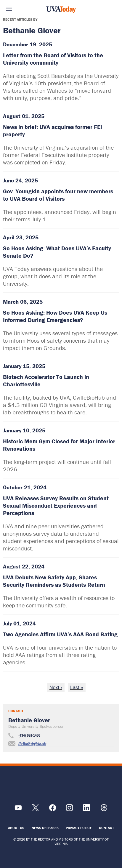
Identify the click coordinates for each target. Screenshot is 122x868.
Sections (9, 9)
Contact (106, 828)
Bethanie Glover (29, 720)
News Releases (45, 828)
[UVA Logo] (61, 785)
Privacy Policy (79, 828)
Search (113, 9)
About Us (16, 828)
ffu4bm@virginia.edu (32, 743)
